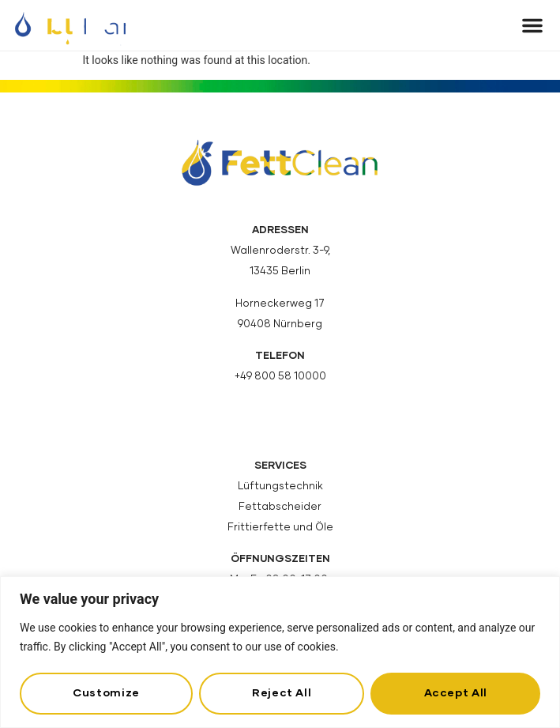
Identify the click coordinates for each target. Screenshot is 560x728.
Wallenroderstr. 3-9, (280, 251)
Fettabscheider (280, 507)
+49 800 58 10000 (280, 377)
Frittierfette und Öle (280, 528)
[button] (532, 25)
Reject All (282, 693)
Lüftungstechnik (280, 487)
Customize (106, 693)
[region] (280, 652)
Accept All (456, 693)
